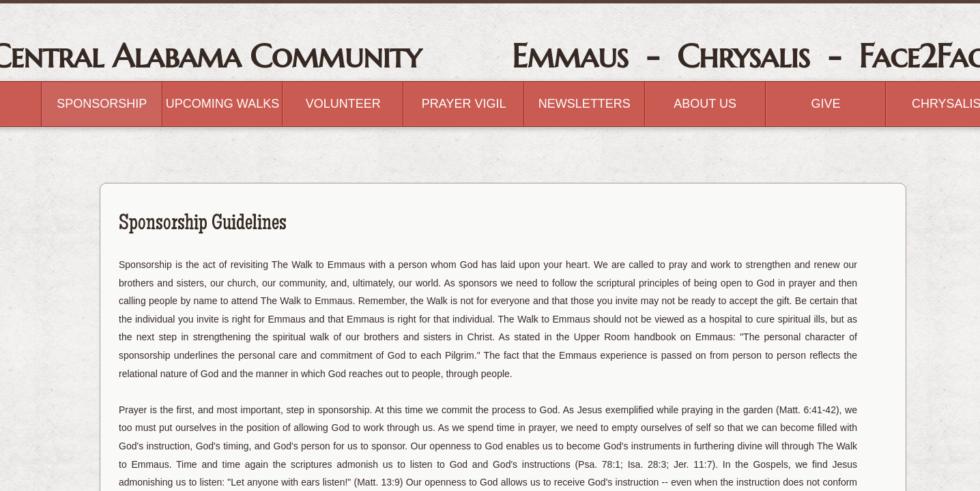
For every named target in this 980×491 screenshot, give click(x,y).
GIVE (825, 104)
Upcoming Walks (222, 104)
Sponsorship (102, 104)
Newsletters (585, 104)
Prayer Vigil (464, 104)
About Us (705, 104)
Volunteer (343, 104)
